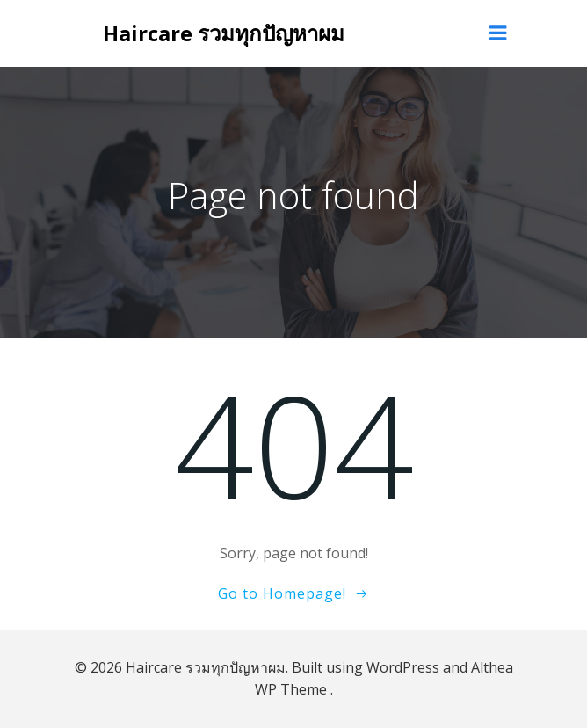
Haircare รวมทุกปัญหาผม (224, 33)
